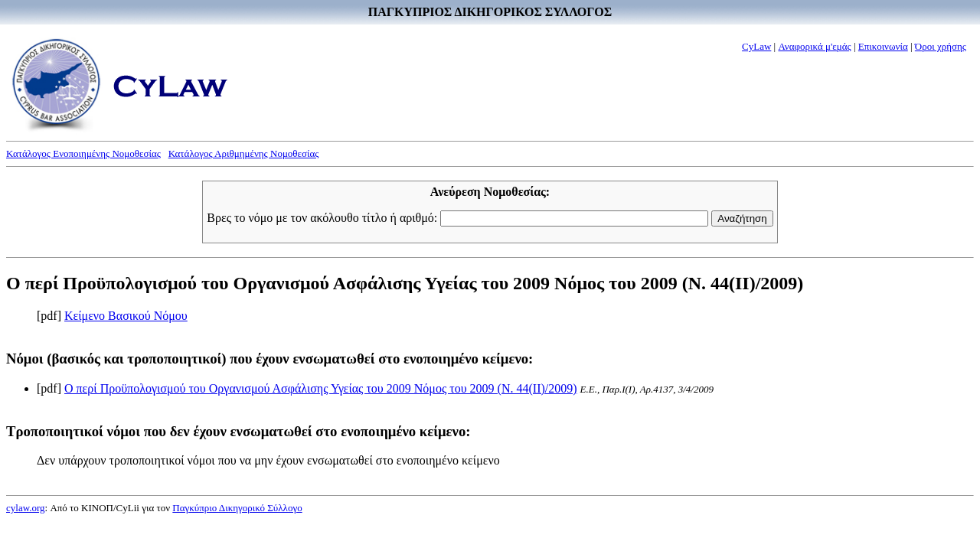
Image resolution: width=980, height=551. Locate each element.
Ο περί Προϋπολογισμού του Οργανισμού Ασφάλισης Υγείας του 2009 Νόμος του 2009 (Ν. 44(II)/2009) (321, 388)
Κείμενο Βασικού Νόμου (126, 316)
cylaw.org (26, 508)
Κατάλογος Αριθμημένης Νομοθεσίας (244, 153)
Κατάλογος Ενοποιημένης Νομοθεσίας (83, 153)
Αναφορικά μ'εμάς (814, 46)
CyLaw (756, 46)
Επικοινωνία (883, 46)
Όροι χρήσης (941, 46)
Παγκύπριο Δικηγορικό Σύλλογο (237, 508)
